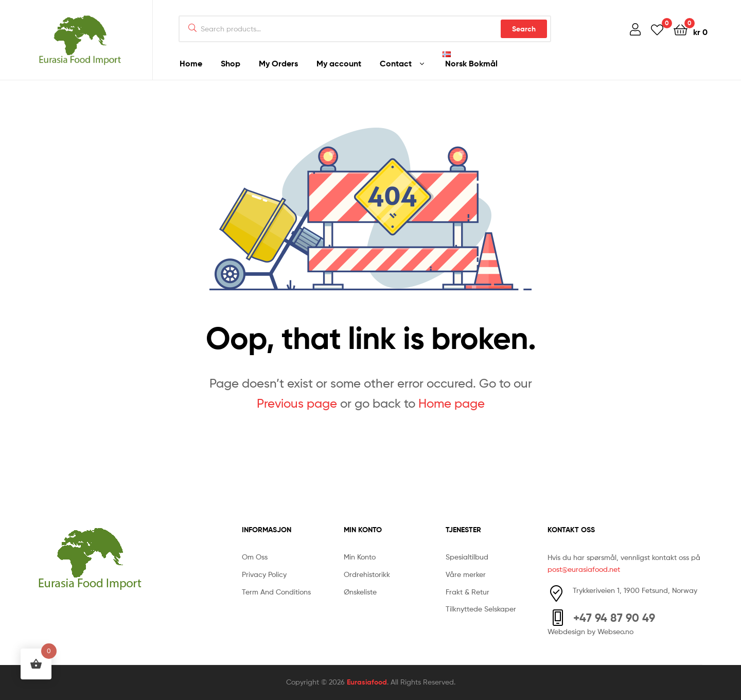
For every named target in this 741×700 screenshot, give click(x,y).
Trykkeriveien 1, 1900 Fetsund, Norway (635, 590)
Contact (396, 63)
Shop (231, 63)
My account (339, 63)
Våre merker (466, 574)
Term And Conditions (276, 592)
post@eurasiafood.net (584, 569)
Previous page (297, 403)
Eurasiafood (367, 682)
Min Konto (360, 557)
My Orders (278, 63)
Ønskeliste (360, 592)
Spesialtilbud (467, 557)
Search (524, 29)
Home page (452, 403)
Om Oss (255, 557)
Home (191, 63)
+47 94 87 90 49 (614, 618)
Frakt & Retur (467, 592)
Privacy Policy (264, 574)
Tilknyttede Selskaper (481, 609)
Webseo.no (615, 631)
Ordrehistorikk (367, 574)
